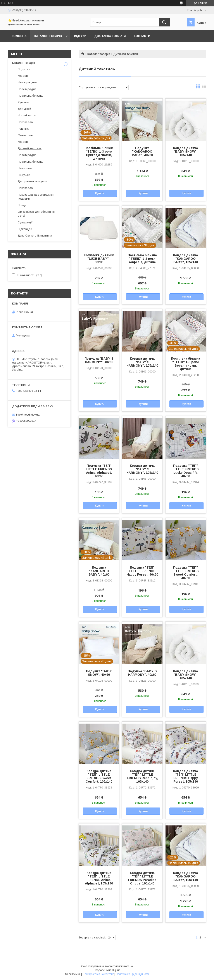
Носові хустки (27, 115)
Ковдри (23, 76)
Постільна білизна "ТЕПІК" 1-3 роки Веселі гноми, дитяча (186, 364)
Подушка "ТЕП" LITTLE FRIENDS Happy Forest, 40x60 (142, 571)
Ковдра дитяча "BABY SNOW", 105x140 (186, 151)
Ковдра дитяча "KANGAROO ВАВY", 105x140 (186, 259)
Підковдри (25, 229)
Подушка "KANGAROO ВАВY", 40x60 (142, 151)
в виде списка (204, 87)
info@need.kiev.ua (28, 415)
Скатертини (26, 135)
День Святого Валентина (35, 236)
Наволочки (25, 168)
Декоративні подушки (33, 181)
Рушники (24, 102)
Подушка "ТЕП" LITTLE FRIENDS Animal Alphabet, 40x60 (99, 471)
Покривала (25, 122)
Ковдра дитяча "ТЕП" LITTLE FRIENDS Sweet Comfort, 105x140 (99, 776)
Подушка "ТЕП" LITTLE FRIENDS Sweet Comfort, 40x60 (186, 573)
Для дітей (24, 109)
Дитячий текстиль (30, 148)
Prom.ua (128, 966)
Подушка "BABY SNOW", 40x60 (99, 673)
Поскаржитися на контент (98, 974)
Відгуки (80, 36)
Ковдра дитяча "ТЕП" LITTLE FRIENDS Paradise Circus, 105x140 (142, 878)
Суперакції (25, 222)
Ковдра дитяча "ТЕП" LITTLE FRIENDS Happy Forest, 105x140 (186, 776)
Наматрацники (28, 82)
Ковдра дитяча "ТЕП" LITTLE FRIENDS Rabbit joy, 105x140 (142, 776)
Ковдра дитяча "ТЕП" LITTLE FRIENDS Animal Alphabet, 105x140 (99, 878)
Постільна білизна (30, 96)
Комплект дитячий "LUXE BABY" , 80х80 (99, 259)
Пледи (22, 205)
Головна (19, 36)
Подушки (24, 69)
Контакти (142, 36)
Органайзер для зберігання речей (37, 214)
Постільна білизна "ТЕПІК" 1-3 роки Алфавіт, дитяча (142, 259)
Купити (100, 193)
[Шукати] (164, 22)
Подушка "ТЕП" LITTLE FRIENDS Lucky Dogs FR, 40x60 (186, 471)
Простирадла (27, 89)
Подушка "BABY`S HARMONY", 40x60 (99, 360)
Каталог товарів (48, 36)
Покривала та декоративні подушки (36, 197)
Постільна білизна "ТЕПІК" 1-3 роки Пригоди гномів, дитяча (99, 153)
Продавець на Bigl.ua (107, 970)
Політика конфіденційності (132, 974)
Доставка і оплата (110, 36)
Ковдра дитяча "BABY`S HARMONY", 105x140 (142, 362)
